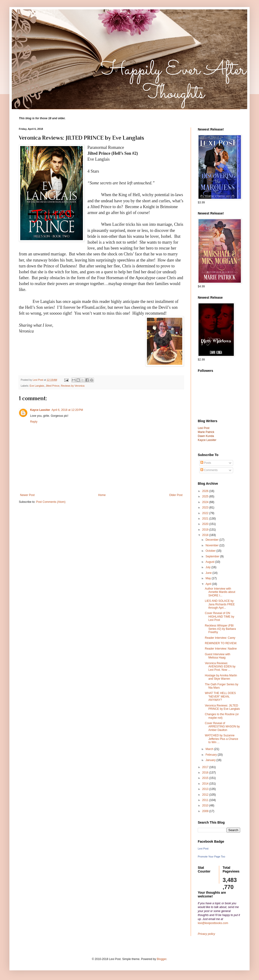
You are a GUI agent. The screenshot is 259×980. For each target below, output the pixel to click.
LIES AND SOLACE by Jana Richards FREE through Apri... (220, 604)
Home (102, 495)
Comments (209, 470)
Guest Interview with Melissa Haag (218, 656)
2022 (206, 513)
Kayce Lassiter (40, 410)
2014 (206, 784)
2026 (206, 491)
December (212, 540)
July (208, 567)
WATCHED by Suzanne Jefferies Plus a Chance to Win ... (222, 739)
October (211, 551)
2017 (206, 767)
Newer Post (27, 495)
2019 (206, 530)
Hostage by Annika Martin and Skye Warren (221, 677)
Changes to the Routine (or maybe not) (222, 716)
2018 (206, 535)
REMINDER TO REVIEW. (221, 643)
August (210, 562)
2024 (206, 502)
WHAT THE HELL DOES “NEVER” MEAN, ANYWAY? (220, 696)
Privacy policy (206, 934)
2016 (206, 773)
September (213, 556)
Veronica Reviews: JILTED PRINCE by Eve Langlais (222, 707)
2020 (206, 524)
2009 (206, 811)
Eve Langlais (37, 386)
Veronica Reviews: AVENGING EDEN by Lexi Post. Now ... (220, 667)
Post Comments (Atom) (51, 502)
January (211, 760)
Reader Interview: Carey (220, 638)
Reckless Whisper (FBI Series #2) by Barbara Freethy (220, 629)
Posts (206, 463)
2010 (206, 805)
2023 (206, 508)
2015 (206, 778)
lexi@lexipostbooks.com (213, 923)
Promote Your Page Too (211, 857)
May (209, 578)
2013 (206, 789)
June (209, 573)
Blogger (162, 959)
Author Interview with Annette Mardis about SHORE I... (220, 592)
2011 (206, 800)
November (212, 545)
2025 (206, 496)
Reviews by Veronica (73, 386)
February (212, 755)
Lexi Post (203, 849)
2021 (206, 519)
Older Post (176, 495)
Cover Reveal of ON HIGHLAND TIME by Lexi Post (220, 617)
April (209, 584)
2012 (206, 795)
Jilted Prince (53, 386)
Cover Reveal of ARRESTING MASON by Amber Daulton (222, 727)
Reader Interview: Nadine (221, 649)
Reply (34, 422)
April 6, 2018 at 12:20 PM (67, 410)
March (210, 749)
